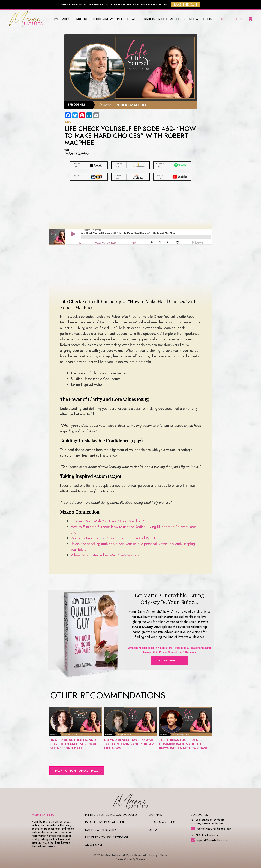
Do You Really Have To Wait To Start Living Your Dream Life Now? (129, 744)
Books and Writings (108, 19)
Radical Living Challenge (165, 19)
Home (55, 19)
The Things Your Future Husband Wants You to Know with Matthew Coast (183, 744)
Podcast (208, 19)
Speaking (134, 19)
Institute (82, 19)
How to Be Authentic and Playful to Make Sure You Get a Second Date (73, 744)
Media (194, 19)
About (67, 19)
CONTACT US (199, 815)
